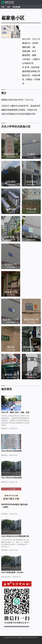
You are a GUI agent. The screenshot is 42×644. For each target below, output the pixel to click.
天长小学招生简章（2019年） (13, 572)
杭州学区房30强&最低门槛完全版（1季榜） (14, 506)
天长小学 (36, 39)
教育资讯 (4, 428)
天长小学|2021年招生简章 (11, 451)
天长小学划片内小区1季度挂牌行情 (15, 536)
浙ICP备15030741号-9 (31, 638)
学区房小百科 (6, 577)
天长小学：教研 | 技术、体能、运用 (15, 412)
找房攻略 (4, 514)
